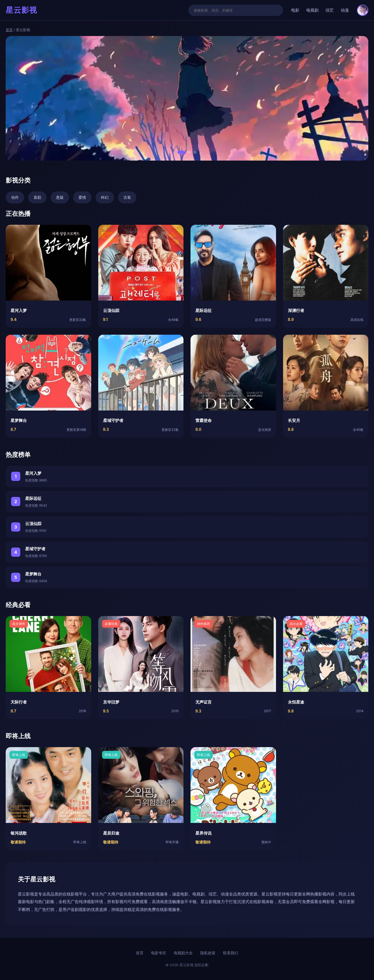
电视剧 (312, 10)
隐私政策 (208, 953)
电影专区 (159, 953)
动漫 (345, 10)
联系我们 (231, 953)
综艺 (330, 10)
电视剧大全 (183, 953)
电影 (295, 10)
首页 (9, 30)
